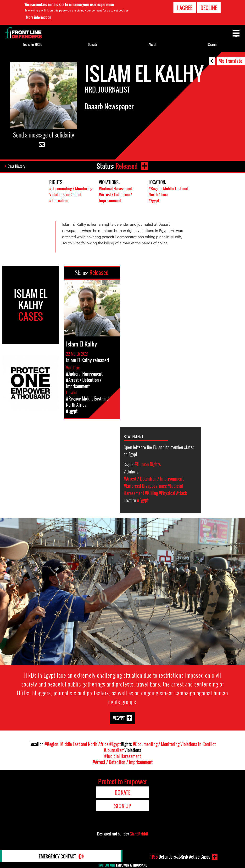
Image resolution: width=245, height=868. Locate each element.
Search (213, 44)
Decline (209, 7)
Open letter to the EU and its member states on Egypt (159, 450)
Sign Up (123, 806)
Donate (93, 44)
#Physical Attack (173, 493)
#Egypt (154, 201)
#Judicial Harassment (116, 189)
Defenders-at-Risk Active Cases (180, 857)
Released (127, 166)
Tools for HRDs (33, 44)
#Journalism (59, 201)
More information (39, 17)
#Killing (151, 493)
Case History (16, 166)
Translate (234, 61)
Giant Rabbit (139, 834)
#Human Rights (148, 464)
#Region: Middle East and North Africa (76, 744)
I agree (185, 7)
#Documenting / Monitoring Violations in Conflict (71, 192)
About (153, 44)
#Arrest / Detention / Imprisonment (115, 198)
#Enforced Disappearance (145, 486)
